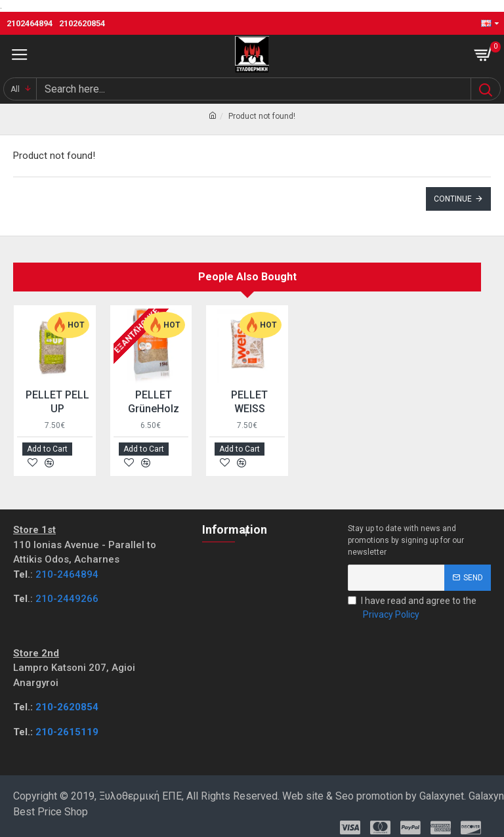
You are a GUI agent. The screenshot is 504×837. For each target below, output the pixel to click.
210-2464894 (67, 574)
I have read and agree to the (412, 609)
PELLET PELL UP (57, 402)
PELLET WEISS (249, 402)
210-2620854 (67, 707)
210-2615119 (67, 732)
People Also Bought (247, 277)
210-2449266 (67, 599)
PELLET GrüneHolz (154, 402)
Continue (453, 199)
